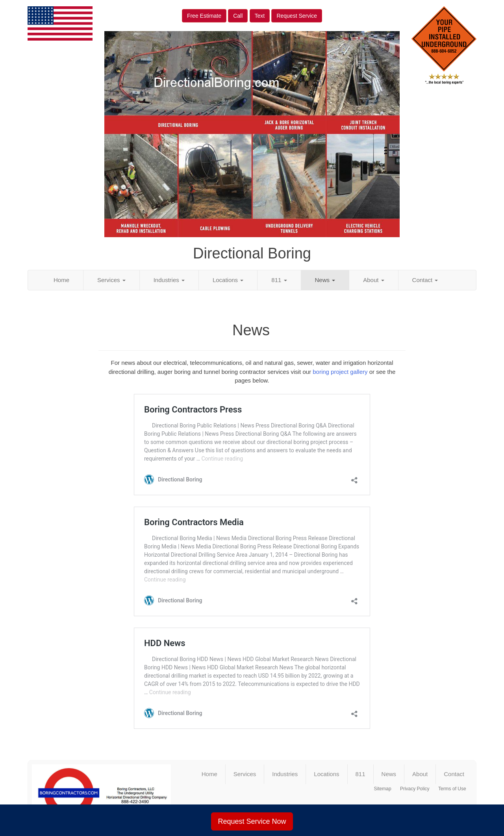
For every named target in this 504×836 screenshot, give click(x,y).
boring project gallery (340, 372)
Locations (228, 280)
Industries (169, 280)
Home (61, 280)
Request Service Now (252, 821)
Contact (425, 280)
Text (260, 16)
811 (279, 280)
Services (111, 280)
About (373, 280)
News (325, 280)
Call (238, 16)
